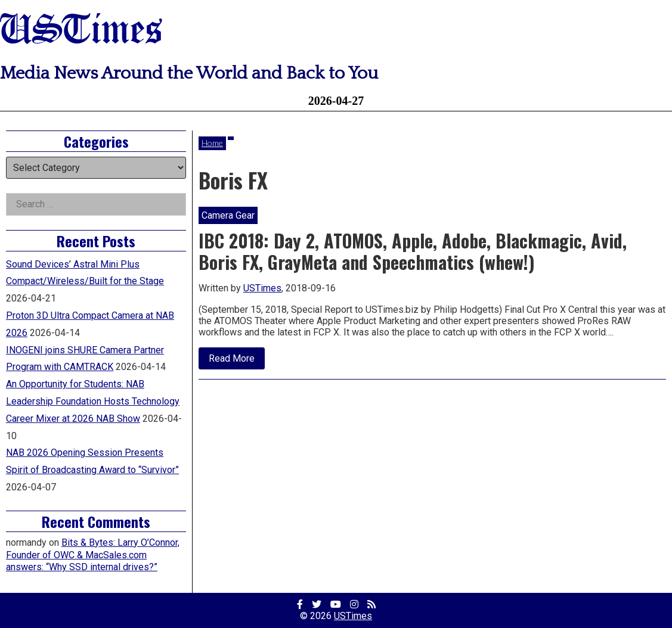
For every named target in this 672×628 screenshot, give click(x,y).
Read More (237, 361)
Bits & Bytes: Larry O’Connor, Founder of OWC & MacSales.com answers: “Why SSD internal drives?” (93, 555)
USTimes (81, 31)
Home (212, 143)
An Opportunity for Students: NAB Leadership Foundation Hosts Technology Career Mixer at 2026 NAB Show (93, 401)
